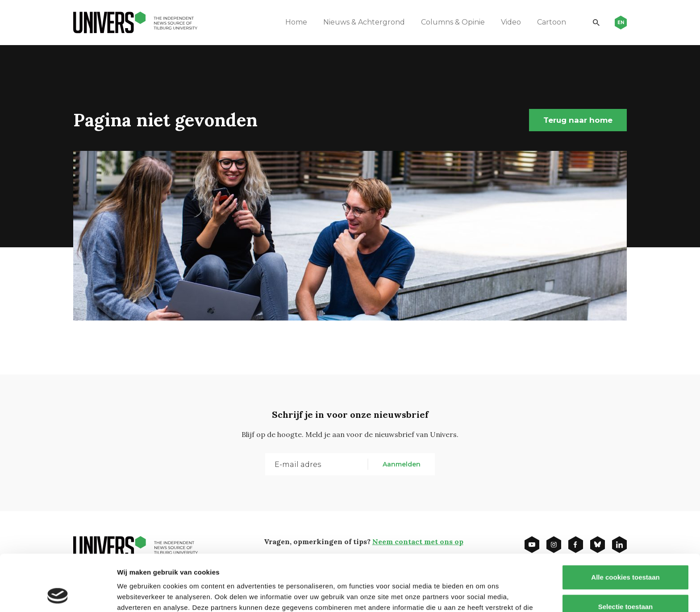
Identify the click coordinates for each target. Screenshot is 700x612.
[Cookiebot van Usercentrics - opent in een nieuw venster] (58, 595)
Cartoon (552, 22)
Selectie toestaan (626, 554)
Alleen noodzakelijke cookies (625, 583)
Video (511, 22)
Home (296, 22)
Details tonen (482, 594)
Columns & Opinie (453, 22)
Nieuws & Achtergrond (364, 22)
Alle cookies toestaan (625, 524)
